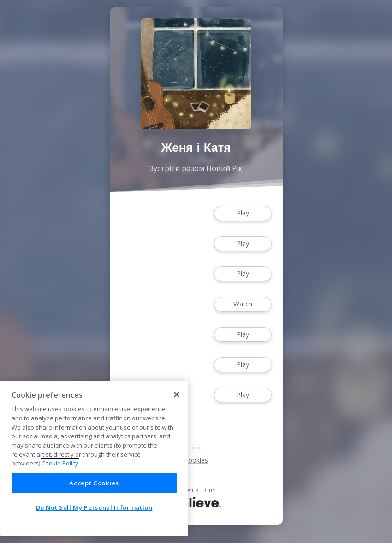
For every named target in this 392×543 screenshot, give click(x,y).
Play (243, 213)
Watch (243, 304)
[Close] (177, 394)
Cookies (196, 460)
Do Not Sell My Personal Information (94, 507)
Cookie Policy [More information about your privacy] (60, 463)
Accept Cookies (94, 483)
